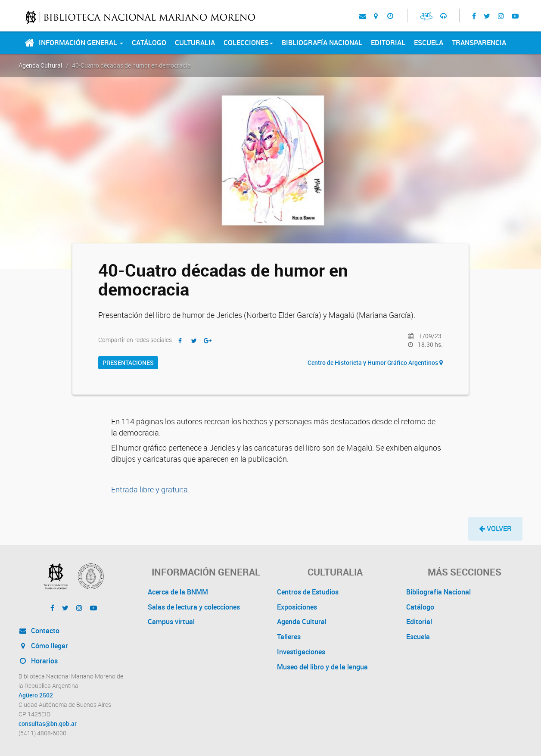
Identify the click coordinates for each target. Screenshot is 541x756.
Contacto (39, 631)
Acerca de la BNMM (178, 592)
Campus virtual (171, 622)
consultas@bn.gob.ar (48, 724)
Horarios (38, 661)
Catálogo (149, 43)
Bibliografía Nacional (322, 43)
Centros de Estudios (308, 592)
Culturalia (195, 43)
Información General (81, 43)
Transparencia (479, 43)
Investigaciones (301, 652)
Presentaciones (128, 362)
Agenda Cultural (40, 65)
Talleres (289, 637)
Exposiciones (297, 607)
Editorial (388, 43)
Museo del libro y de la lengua (322, 667)
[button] (495, 529)
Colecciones (248, 43)
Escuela (429, 43)
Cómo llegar (43, 646)
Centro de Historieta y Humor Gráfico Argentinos (375, 362)
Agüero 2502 (36, 695)
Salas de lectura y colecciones (194, 607)
